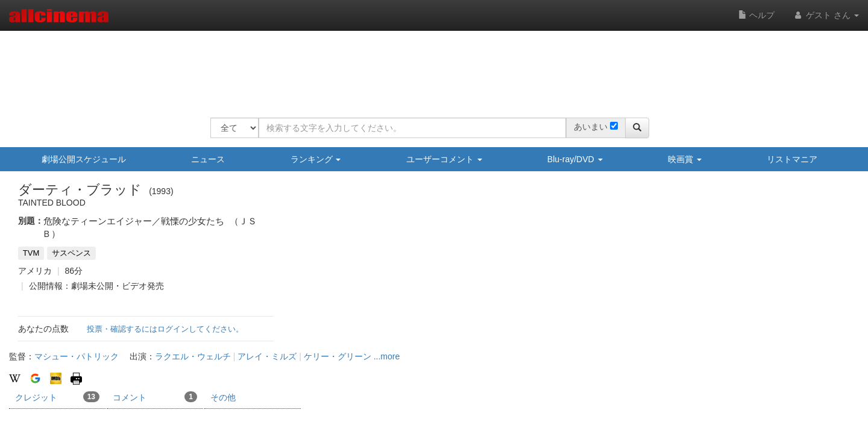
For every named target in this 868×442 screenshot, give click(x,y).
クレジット (57, 397)
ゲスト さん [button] (826, 15)
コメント (155, 397)
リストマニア (792, 159)
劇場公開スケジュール (84, 159)
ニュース (208, 159)
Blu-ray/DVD (575, 159)
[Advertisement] (430, 66)
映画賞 (685, 159)
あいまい (591, 127)
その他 (223, 397)
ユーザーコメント (444, 159)
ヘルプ (756, 15)
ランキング (316, 159)
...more (387, 356)
